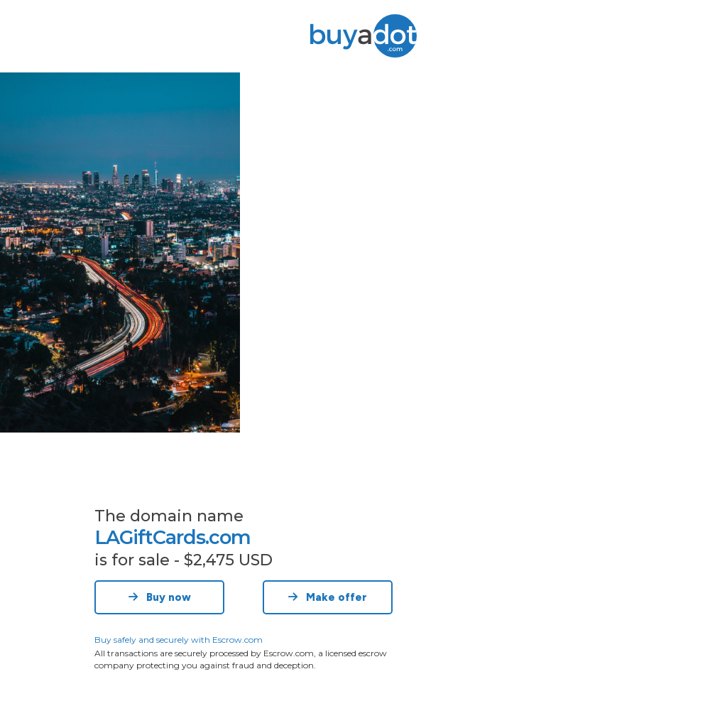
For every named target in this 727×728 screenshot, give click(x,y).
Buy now (160, 597)
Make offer (328, 597)
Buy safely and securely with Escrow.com (179, 640)
